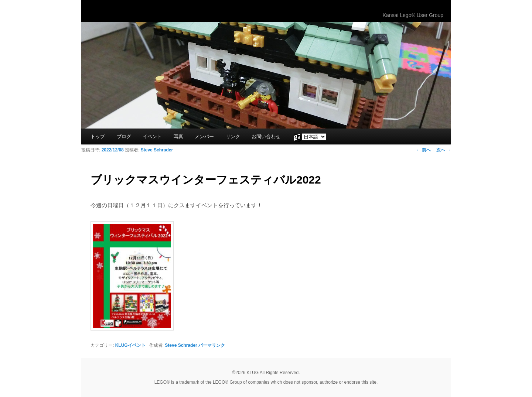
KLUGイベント (130, 345)
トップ (98, 136)
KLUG (110, 11)
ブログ (124, 136)
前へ (423, 150)
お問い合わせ (266, 136)
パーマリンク (212, 345)
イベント (152, 136)
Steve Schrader (157, 150)
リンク (233, 136)
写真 (178, 136)
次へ (444, 150)
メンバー (204, 136)
